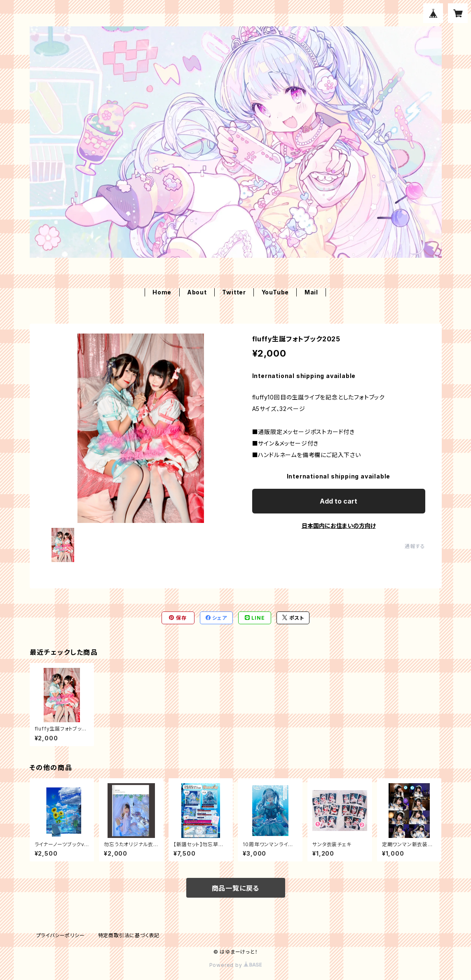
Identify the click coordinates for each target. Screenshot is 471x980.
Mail (311, 292)
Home (162, 292)
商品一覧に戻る (236, 888)
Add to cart (339, 501)
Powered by (236, 965)
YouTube (275, 292)
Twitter (234, 292)
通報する (415, 546)
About (197, 292)
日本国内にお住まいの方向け (339, 526)
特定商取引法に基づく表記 (129, 935)
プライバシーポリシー (61, 935)
